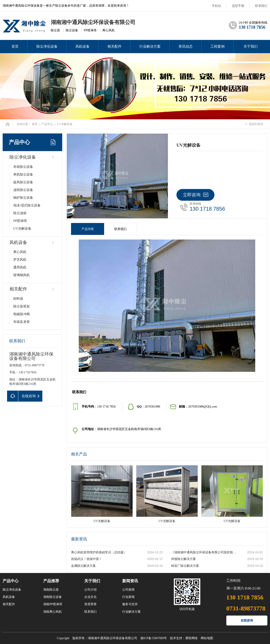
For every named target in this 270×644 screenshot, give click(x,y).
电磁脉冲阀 (22, 314)
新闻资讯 (130, 581)
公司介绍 (90, 590)
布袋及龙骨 (22, 322)
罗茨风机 (20, 260)
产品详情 (88, 229)
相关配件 (114, 46)
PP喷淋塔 (20, 221)
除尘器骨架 (22, 306)
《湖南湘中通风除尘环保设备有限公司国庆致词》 (204, 552)
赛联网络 (191, 638)
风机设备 (82, 46)
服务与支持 (130, 604)
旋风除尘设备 (23, 182)
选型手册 (238, 6)
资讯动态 (186, 46)
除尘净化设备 (47, 46)
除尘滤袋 (20, 213)
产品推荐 (51, 581)
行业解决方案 (150, 46)
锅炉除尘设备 (23, 198)
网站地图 (207, 638)
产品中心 (47, 124)
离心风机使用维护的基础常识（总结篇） (99, 552)
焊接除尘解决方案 (184, 559)
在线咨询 (247, 621)
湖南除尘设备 (52, 597)
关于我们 (251, 46)
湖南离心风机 (52, 612)
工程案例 (217, 46)
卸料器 (18, 299)
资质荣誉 (90, 604)
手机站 (216, 6)
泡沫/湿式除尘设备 (27, 205)
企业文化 (90, 597)
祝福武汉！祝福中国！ (86, 559)
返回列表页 (254, 124)
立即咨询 (196, 195)
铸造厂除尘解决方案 (185, 566)
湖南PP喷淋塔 (53, 604)
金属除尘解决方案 (83, 566)
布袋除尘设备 (23, 167)
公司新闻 (128, 590)
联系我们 (261, 6)
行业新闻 (128, 597)
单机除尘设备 (23, 174)
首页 (15, 46)
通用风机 (20, 267)
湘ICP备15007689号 (154, 638)
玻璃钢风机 (22, 275)
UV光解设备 (65, 124)
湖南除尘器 (51, 590)
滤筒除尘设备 (23, 190)
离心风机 (20, 252)
